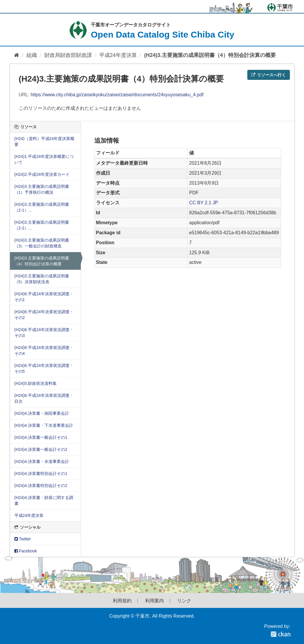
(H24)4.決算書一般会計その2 (41, 449)
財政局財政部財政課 (68, 55)
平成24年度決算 (118, 55)
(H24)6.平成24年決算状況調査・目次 (44, 398)
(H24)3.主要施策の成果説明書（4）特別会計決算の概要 (210, 55)
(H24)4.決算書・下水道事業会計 (44, 425)
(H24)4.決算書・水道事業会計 (42, 461)
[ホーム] (17, 55)
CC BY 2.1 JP (204, 203)
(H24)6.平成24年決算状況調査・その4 (44, 350)
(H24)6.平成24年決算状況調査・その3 (44, 333)
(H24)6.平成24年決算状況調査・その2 (44, 315)
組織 (32, 55)
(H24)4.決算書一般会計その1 (41, 437)
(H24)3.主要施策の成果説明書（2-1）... (42, 207)
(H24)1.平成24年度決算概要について (44, 159)
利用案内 (154, 601)
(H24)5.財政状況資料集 (36, 383)
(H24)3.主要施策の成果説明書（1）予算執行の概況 (42, 189)
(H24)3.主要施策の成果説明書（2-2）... (42, 225)
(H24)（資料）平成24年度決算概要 (44, 141)
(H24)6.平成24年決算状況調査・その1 (44, 297)
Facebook (26, 551)
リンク (184, 601)
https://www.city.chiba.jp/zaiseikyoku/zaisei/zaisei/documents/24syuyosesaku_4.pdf (117, 95)
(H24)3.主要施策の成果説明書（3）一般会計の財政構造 (42, 243)
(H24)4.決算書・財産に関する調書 (44, 500)
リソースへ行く (269, 75)
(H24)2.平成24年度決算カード (42, 174)
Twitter (23, 539)
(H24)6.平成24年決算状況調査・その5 (44, 368)
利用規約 (122, 601)
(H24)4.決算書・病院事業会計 (42, 413)
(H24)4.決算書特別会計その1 (41, 473)
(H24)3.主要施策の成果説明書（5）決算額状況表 (42, 279)
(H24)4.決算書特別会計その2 (41, 485)
